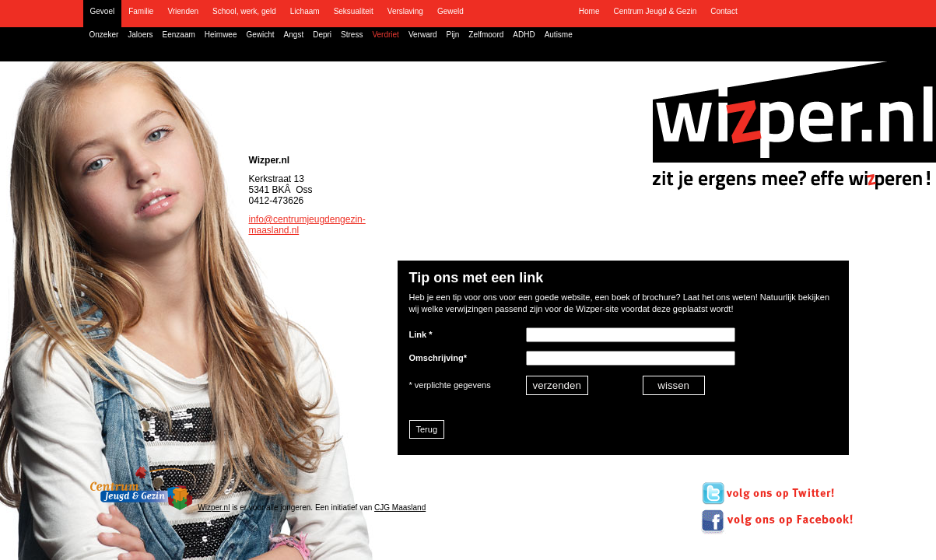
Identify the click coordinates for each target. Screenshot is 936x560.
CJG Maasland (400, 507)
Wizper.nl (214, 507)
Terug (427, 429)
